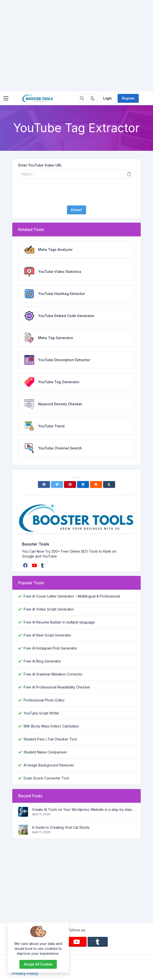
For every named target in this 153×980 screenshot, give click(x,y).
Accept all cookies (38, 964)
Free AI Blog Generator (42, 661)
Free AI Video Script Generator (49, 609)
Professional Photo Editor (44, 700)
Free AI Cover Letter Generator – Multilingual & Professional (72, 596)
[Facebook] (44, 484)
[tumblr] (43, 565)
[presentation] (76, 192)
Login (107, 98)
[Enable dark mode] (93, 98)
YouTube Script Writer (41, 713)
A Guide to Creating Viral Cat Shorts (61, 827)
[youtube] (35, 565)
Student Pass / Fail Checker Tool (50, 739)
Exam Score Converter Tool (46, 778)
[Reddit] (96, 484)
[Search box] (82, 98)
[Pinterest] (70, 484)
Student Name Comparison (45, 752)
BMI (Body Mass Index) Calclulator (51, 726)
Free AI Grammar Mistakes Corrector (53, 674)
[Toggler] (6, 98)
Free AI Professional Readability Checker (57, 687)
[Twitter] (57, 484)
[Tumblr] (109, 484)
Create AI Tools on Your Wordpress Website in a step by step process (83, 809)
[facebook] (26, 565)
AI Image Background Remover (49, 765)
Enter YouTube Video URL (40, 165)
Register (128, 98)
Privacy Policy (25, 973)
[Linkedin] (83, 484)
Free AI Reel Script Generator (47, 635)
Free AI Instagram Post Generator (50, 648)
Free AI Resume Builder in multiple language (59, 622)
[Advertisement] (76, 46)
